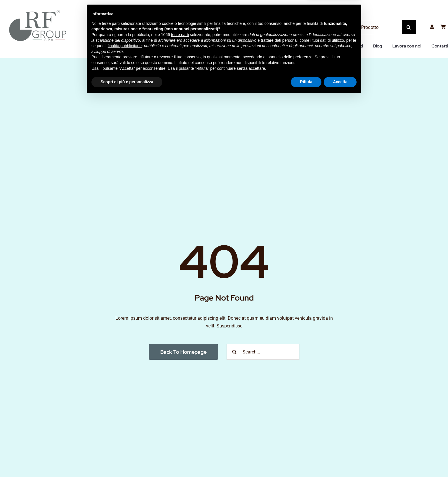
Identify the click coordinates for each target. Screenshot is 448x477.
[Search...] (263, 352)
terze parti (180, 414)
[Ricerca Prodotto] (371, 27)
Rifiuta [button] (306, 461)
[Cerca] (409, 27)
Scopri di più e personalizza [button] (127, 461)
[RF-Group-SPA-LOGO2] (38, 12)
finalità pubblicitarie (125, 425)
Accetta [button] (340, 461)
